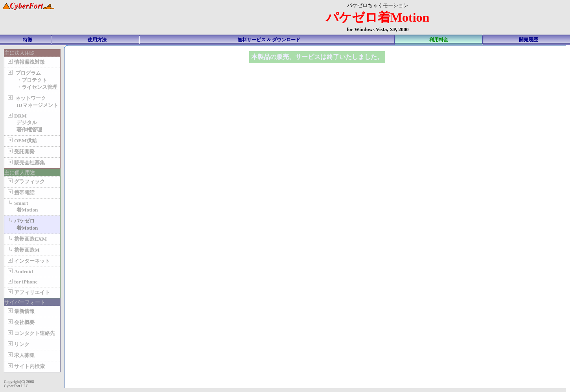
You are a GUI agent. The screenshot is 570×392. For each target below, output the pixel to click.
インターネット (28, 261)
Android (20, 271)
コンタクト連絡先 (31, 333)
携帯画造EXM (27, 239)
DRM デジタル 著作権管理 (24, 123)
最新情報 (20, 311)
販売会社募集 (26, 163)
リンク (18, 344)
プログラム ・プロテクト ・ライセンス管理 (32, 80)
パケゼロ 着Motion (22, 224)
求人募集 (20, 355)
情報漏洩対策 (26, 62)
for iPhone (22, 282)
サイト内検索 (26, 366)
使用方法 (97, 40)
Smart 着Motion (22, 206)
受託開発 (20, 152)
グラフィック (26, 181)
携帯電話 (20, 192)
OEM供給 (22, 141)
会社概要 (20, 322)
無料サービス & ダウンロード (269, 40)
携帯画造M (23, 250)
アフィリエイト (28, 292)
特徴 (28, 40)
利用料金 (439, 40)
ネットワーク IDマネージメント (32, 102)
